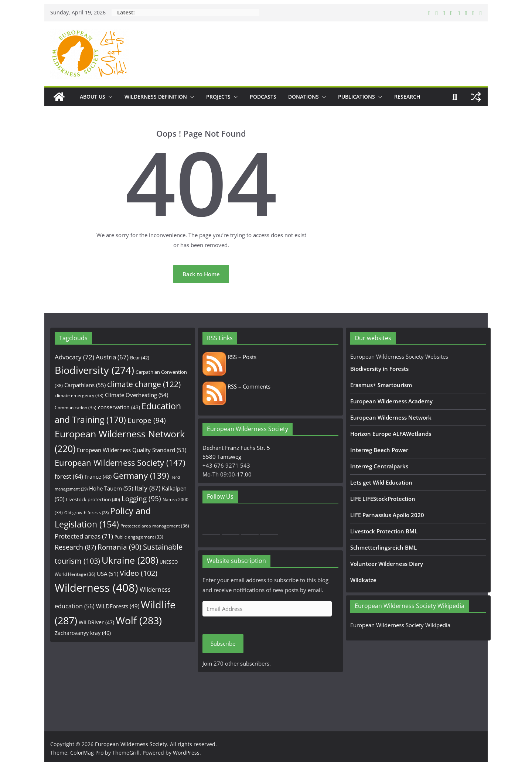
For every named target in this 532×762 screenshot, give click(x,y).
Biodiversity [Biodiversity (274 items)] (94, 370)
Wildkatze (363, 580)
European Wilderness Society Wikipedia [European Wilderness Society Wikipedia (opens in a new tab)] (400, 625)
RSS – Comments (236, 386)
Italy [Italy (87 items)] (147, 488)
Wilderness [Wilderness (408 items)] (96, 588)
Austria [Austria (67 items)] (112, 357)
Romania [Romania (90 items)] (120, 547)
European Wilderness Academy (391, 401)
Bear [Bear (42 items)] (140, 358)
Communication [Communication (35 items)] (76, 408)
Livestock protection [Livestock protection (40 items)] (93, 499)
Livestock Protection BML (384, 531)
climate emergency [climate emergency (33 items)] (79, 395)
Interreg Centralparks (379, 466)
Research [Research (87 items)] (75, 547)
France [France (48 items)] (98, 477)
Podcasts (263, 97)
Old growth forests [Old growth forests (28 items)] (86, 513)
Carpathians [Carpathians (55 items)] (85, 385)
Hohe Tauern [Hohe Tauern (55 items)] (111, 488)
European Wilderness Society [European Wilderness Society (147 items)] (120, 463)
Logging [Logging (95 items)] (141, 499)
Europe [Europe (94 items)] (147, 420)
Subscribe (223, 643)
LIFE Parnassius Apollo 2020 (387, 515)
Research (407, 97)
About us (93, 97)
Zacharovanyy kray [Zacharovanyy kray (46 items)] (83, 633)
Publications (357, 97)
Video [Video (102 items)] (139, 573)
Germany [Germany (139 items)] (141, 476)
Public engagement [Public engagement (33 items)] (139, 537)
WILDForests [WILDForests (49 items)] (118, 606)
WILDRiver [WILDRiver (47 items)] (96, 622)
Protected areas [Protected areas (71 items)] (84, 536)
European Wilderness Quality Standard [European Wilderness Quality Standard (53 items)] (132, 450)
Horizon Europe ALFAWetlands (391, 434)
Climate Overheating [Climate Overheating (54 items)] (137, 395)
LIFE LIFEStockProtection (383, 499)
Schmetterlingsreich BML (383, 547)
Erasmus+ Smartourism (381, 385)
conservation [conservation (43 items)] (119, 407)
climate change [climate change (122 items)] (144, 384)
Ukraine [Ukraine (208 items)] (130, 560)
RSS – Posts (229, 357)
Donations (303, 97)
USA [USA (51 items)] (108, 574)
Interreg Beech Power (379, 450)
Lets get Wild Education (381, 482)
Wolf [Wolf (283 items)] (139, 620)
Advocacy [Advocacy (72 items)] (74, 357)
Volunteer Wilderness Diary (387, 564)
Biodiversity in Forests (379, 369)
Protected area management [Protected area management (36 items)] (155, 526)
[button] (109, 97)
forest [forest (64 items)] (69, 476)
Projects (218, 97)
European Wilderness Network (391, 417)
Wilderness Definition (156, 97)
